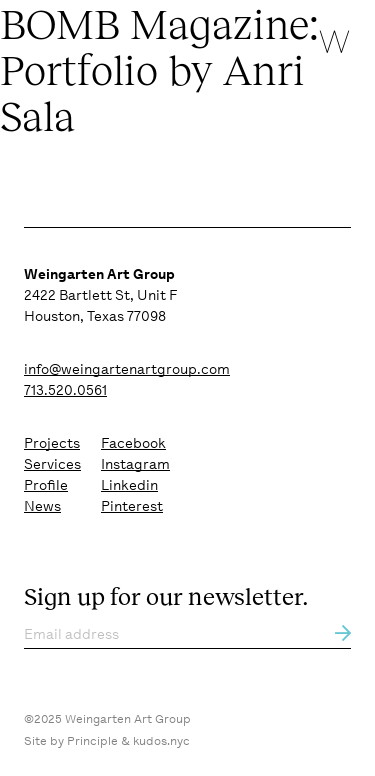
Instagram (135, 464)
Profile (46, 485)
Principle (92, 741)
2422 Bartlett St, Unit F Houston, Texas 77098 (100, 295)
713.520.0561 (65, 390)
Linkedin (129, 485)
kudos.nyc (161, 741)
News (42, 506)
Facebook (133, 443)
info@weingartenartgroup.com (127, 369)
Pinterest (132, 506)
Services (52, 464)
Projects (52, 443)
